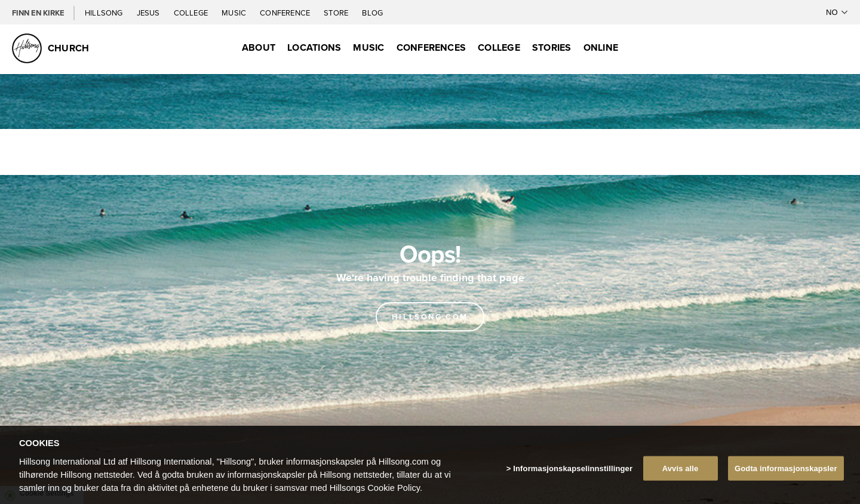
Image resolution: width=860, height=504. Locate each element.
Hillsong (105, 13)
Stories (552, 47)
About (259, 47)
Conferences (431, 47)
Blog (372, 13)
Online (601, 47)
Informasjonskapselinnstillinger (573, 474)
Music (235, 13)
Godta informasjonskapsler (786, 474)
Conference (286, 13)
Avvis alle (681, 474)
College (192, 13)
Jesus (149, 13)
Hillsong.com (430, 317)
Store (337, 13)
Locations (314, 47)
